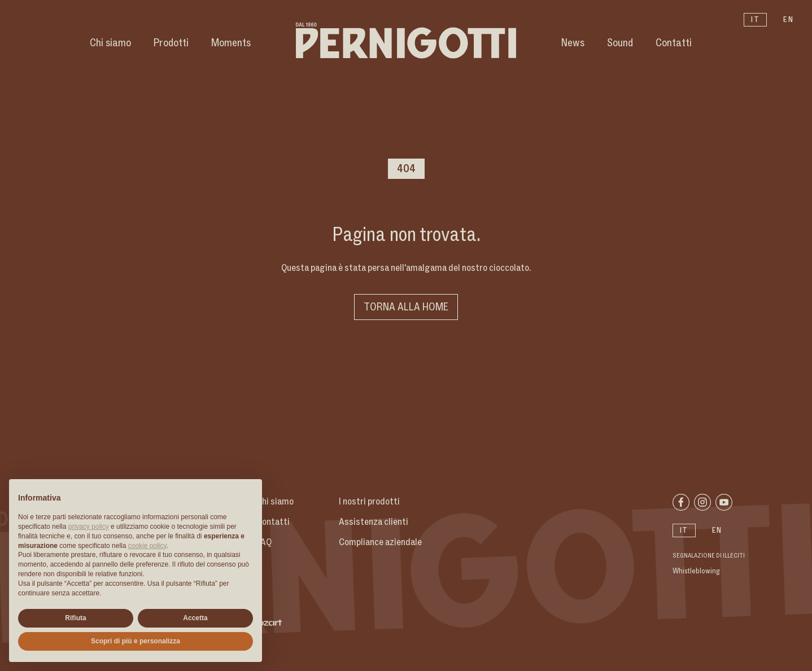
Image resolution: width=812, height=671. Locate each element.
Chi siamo (110, 43)
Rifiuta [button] (75, 618)
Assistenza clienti (374, 522)
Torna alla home (406, 307)
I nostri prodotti (369, 502)
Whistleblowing (696, 571)
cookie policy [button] (147, 546)
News (573, 43)
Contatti (674, 43)
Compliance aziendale (380, 542)
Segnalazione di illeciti (709, 556)
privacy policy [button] (89, 527)
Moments (231, 43)
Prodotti (171, 43)
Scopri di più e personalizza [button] (136, 641)
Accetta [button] (195, 618)
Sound (620, 43)
